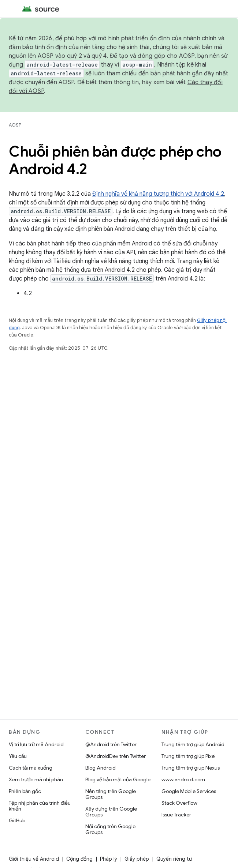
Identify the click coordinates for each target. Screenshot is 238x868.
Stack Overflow (179, 803)
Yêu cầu (18, 756)
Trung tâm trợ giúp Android (193, 744)
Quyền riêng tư (174, 859)
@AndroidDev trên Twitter (116, 756)
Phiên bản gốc (25, 791)
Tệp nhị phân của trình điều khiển (40, 806)
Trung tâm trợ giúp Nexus (191, 768)
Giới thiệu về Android (34, 859)
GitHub (17, 820)
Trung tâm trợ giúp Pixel (189, 756)
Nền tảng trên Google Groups (111, 794)
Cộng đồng (79, 859)
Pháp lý (109, 859)
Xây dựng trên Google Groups (111, 812)
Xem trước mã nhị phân (36, 779)
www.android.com (183, 779)
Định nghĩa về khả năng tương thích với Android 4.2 (158, 194)
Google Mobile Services (189, 791)
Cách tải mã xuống (31, 768)
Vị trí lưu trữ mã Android (36, 744)
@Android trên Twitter (111, 744)
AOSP (15, 125)
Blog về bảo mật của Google (118, 779)
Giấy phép (137, 859)
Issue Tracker (176, 815)
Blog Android (101, 768)
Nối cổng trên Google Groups (110, 829)
